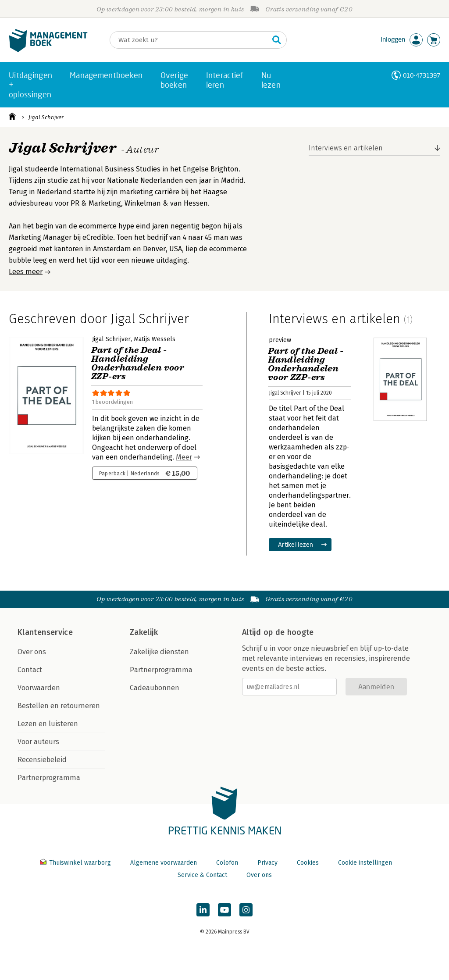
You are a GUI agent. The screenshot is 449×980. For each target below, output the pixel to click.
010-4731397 (422, 75)
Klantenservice (45, 632)
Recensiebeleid (42, 760)
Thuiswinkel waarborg (76, 863)
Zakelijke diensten (159, 652)
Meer (184, 457)
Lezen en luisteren (48, 724)
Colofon (227, 863)
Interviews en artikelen (346, 148)
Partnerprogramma (49, 778)
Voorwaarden (39, 688)
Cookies (308, 863)
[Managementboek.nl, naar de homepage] (48, 50)
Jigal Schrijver (46, 117)
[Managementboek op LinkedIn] (203, 910)
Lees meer (26, 272)
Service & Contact (202, 875)
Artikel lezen (296, 544)
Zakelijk (144, 632)
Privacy (267, 863)
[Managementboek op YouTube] (224, 910)
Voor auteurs (38, 742)
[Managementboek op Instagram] (246, 910)
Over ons (32, 652)
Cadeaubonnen (155, 688)
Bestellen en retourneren (59, 706)
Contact (30, 670)
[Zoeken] (189, 40)
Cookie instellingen (365, 863)
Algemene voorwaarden (164, 863)
